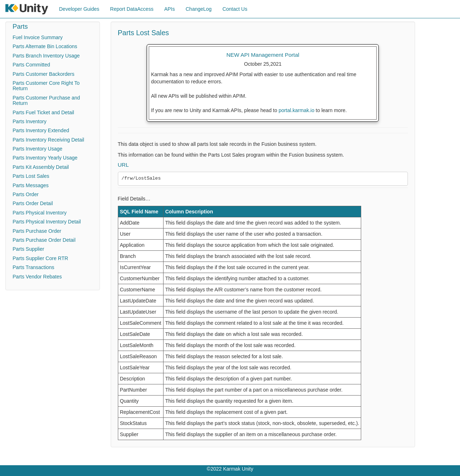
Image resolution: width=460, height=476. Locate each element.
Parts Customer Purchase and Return (46, 100)
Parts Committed (31, 65)
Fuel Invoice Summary (38, 37)
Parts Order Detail (33, 203)
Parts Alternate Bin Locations (45, 46)
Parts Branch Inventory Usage (46, 56)
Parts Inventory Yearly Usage (45, 158)
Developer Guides (79, 9)
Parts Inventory (29, 121)
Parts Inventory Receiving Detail (48, 140)
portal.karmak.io (296, 110)
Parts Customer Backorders (43, 74)
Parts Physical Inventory (40, 213)
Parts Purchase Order (37, 231)
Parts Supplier (28, 249)
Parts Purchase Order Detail (44, 240)
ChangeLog (198, 9)
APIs (170, 9)
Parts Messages (31, 185)
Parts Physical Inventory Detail (47, 222)
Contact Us (235, 9)
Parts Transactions (33, 267)
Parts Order (26, 194)
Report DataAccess (132, 9)
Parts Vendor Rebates (37, 277)
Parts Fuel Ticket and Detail (43, 112)
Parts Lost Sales (31, 176)
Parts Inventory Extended (41, 130)
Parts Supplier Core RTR (40, 258)
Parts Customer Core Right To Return (46, 86)
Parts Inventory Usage (38, 149)
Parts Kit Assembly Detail (41, 167)
